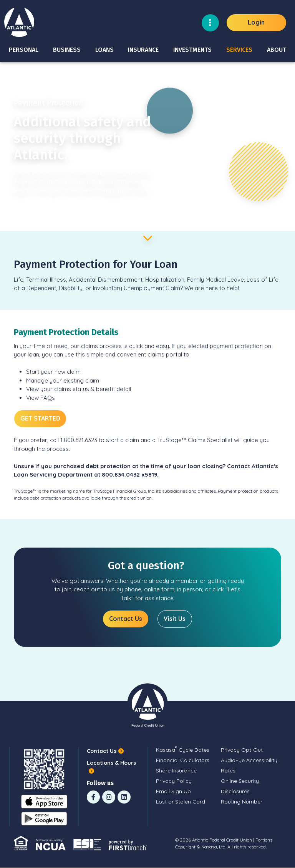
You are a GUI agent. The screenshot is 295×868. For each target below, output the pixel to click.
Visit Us (175, 619)
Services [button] (239, 50)
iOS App (44, 802)
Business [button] (67, 50)
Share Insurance (176, 771)
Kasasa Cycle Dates (183, 750)
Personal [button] (24, 50)
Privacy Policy (174, 781)
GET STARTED (41, 418)
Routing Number (242, 802)
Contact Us (126, 619)
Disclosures (235, 791)
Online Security (240, 781)
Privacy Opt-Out (242, 750)
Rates (228, 771)
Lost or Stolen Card (181, 802)
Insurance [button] (143, 50)
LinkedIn (124, 797)
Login (256, 22)
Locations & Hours (111, 763)
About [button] (277, 50)
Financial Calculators (183, 760)
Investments (192, 50)
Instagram (109, 797)
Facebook (93, 797)
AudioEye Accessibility (249, 760)
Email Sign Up (173, 791)
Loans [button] (104, 50)
